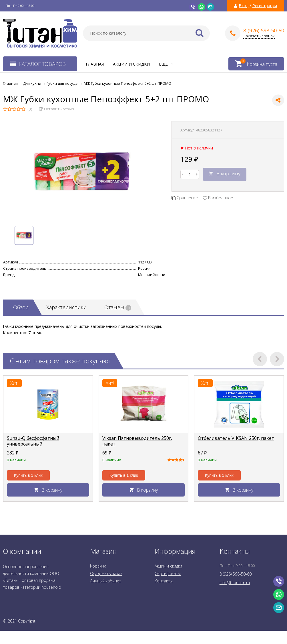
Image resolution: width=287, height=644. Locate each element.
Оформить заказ (106, 573)
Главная (95, 64)
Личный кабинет (106, 581)
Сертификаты (168, 573)
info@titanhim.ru (235, 583)
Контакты (164, 581)
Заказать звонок (259, 36)
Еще (166, 64)
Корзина (98, 566)
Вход (244, 6)
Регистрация (265, 6)
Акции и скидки (131, 64)
